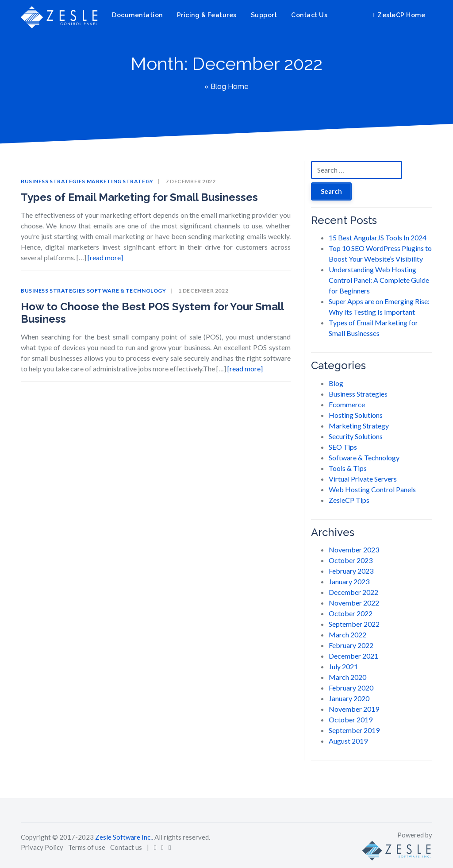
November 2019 (354, 709)
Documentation (137, 15)
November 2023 (354, 550)
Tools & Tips (348, 468)
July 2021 (343, 666)
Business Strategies (53, 181)
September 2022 (354, 624)
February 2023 (351, 571)
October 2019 (351, 719)
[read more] (105, 257)
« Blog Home (226, 87)
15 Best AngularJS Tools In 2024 (378, 237)
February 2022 (351, 645)
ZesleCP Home (399, 15)
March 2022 (347, 635)
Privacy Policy (42, 847)
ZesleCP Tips (349, 500)
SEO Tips (343, 447)
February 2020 (351, 688)
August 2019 (348, 741)
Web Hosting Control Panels (372, 489)
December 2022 (353, 592)
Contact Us (309, 15)
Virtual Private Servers (363, 479)
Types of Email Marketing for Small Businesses (139, 197)
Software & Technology (127, 291)
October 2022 (351, 613)
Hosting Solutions (356, 415)
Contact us (126, 847)
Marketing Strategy (120, 181)
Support (264, 15)
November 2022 (354, 603)
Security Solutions (356, 436)
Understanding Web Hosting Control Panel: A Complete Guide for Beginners (379, 280)
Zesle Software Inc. (123, 837)
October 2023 (351, 560)
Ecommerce (347, 404)
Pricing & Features (207, 15)
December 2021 (353, 656)
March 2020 (347, 677)
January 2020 (349, 698)
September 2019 (354, 730)
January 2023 (349, 581)
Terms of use (87, 847)
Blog (336, 383)
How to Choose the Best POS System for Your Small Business (152, 313)
